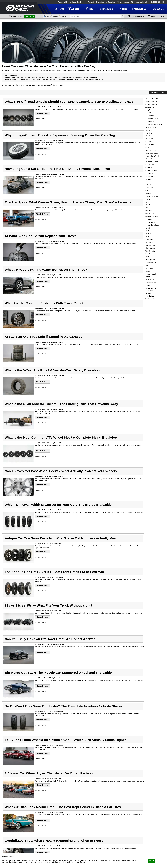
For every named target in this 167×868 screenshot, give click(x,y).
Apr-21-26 (42, 174)
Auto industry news (152, 119)
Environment (150, 176)
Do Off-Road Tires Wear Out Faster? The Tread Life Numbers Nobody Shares (64, 706)
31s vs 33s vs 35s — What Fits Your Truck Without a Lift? (49, 605)
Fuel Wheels (150, 188)
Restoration (150, 231)
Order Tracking (78, 2)
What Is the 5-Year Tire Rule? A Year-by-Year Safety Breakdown (53, 370)
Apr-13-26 (42, 712)
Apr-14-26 (42, 611)
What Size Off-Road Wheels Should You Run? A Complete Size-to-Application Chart (69, 102)
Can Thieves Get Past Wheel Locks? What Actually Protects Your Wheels (61, 471)
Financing (149, 185)
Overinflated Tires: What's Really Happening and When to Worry (54, 840)
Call (157, 2)
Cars (147, 147)
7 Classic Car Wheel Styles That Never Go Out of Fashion (49, 773)
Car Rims (149, 136)
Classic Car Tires (152, 153)
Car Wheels (150, 144)
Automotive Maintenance (154, 124)
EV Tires (149, 179)
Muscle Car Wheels (152, 196)
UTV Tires (149, 277)
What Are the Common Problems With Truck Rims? (44, 303)
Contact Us (140, 2)
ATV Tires (149, 113)
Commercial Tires (152, 162)
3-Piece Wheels (151, 104)
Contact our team (29, 85)
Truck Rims (149, 268)
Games (148, 191)
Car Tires (149, 142)
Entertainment (150, 173)
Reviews (149, 234)
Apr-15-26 (42, 510)
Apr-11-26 (42, 846)
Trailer (148, 265)
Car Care (149, 130)
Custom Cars (150, 167)
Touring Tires (150, 260)
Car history (149, 133)
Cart (138, 16)
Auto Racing (150, 121)
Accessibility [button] (63, 2)
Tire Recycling (150, 251)
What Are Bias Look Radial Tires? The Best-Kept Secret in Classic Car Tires (63, 807)
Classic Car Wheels (152, 156)
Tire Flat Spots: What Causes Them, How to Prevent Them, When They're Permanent (69, 202)
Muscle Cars (150, 199)
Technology (150, 242)
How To (44, 119)
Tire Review (150, 254)
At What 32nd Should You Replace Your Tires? (40, 236)
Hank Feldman (59, 141)
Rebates (148, 228)
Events (148, 182)
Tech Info (112, 2)
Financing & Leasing (96, 2)
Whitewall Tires (151, 299)
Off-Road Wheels (152, 216)
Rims (147, 237)
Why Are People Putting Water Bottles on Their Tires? (46, 269)
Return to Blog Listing (158, 93)
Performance (150, 219)
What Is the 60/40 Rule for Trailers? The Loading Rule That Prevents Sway (61, 404)
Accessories (124, 2)
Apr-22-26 (42, 107)
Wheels (148, 293)
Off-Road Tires (151, 214)
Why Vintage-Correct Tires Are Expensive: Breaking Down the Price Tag (60, 135)
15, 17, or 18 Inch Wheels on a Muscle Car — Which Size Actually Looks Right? (65, 740)
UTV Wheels (150, 280)
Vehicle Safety (151, 283)
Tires (147, 257)
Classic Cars (150, 159)
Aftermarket (150, 107)
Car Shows (149, 139)
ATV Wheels (150, 116)
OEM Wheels (150, 208)
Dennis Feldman (59, 107)
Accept (151, 861)
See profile (93, 78)
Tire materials (150, 248)
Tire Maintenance (152, 245)
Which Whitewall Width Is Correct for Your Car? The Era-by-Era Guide (58, 505)
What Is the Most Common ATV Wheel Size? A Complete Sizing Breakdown (62, 437)
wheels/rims (150, 296)
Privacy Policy (7, 865)
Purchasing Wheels (152, 225)
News (148, 202)
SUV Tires (149, 239)
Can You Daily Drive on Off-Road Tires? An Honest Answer (50, 639)
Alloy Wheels (150, 110)
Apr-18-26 (42, 308)
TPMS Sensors (151, 262)
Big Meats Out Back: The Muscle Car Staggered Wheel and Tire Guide (58, 673)
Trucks (148, 271)
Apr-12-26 (42, 779)
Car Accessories (151, 127)
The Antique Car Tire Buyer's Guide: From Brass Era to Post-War (54, 572)
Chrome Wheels (151, 150)
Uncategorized (151, 274)
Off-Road (149, 211)
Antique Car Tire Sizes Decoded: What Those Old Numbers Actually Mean (61, 538)
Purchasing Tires (151, 222)
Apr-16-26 (42, 476)
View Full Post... (42, 113)
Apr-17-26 (42, 409)
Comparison (150, 165)
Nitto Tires (149, 205)
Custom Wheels (151, 170)
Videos (148, 286)
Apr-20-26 (42, 241)
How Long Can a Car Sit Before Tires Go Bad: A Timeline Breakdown (57, 169)
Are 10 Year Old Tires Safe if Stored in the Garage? (44, 337)
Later (158, 16)
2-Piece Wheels (151, 101)
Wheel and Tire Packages (151, 289)
